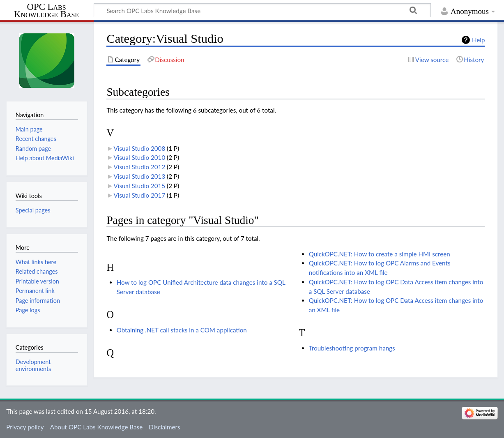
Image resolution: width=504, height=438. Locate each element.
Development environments (33, 365)
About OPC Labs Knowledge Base (96, 427)
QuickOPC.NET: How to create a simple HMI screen (380, 254)
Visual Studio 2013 (140, 176)
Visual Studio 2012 (140, 167)
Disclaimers (164, 427)
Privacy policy (25, 427)
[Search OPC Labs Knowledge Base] (262, 10)
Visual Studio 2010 (140, 157)
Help (478, 40)
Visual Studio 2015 (140, 186)
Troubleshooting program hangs (352, 348)
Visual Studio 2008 (140, 148)
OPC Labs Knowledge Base (46, 11)
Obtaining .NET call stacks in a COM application (182, 330)
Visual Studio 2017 (140, 195)
